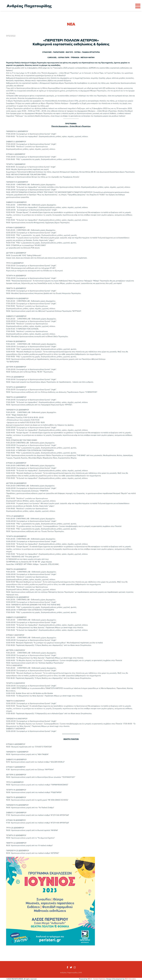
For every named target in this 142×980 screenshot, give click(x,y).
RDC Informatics (130, 979)
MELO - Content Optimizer (97, 979)
